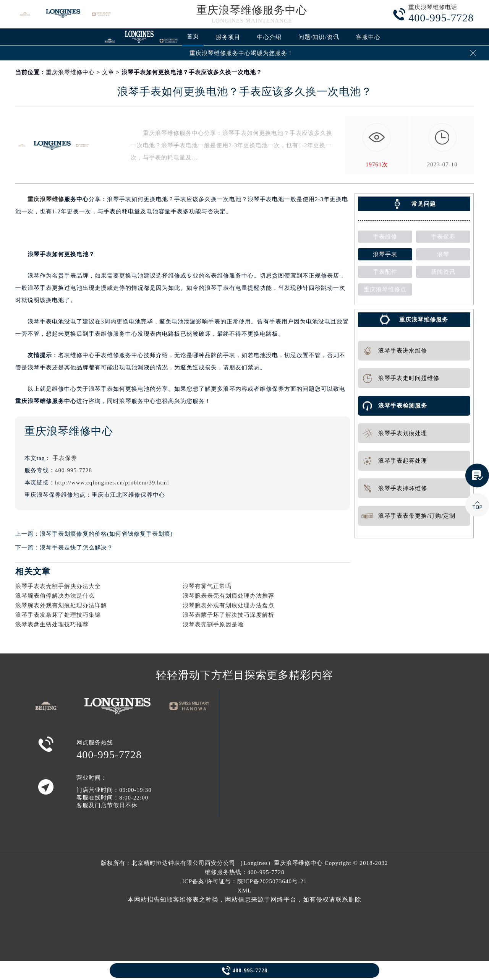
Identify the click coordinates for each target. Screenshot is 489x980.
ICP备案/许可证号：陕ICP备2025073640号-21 (244, 881)
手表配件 (385, 272)
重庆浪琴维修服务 (424, 320)
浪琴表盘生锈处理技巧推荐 (52, 624)
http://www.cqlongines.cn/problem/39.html (112, 483)
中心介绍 (269, 37)
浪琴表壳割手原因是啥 (213, 624)
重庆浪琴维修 (46, 199)
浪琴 (443, 254)
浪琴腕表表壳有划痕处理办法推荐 (228, 596)
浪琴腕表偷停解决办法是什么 (55, 596)
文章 (108, 72)
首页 (193, 36)
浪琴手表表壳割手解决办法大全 (58, 586)
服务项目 (228, 37)
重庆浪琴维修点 (385, 289)
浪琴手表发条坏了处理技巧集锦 (58, 615)
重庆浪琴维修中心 (70, 72)
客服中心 (368, 37)
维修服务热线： (245, 872)
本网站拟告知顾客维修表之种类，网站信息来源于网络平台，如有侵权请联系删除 (244, 900)
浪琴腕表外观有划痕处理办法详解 (61, 605)
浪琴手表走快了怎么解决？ (76, 548)
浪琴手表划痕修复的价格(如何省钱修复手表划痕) (106, 534)
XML (244, 891)
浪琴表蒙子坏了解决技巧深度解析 (228, 615)
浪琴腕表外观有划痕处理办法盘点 (228, 605)
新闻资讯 (443, 272)
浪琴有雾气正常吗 (207, 586)
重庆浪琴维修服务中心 (252, 10)
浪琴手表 (385, 254)
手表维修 (385, 237)
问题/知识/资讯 (319, 37)
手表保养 (65, 458)
